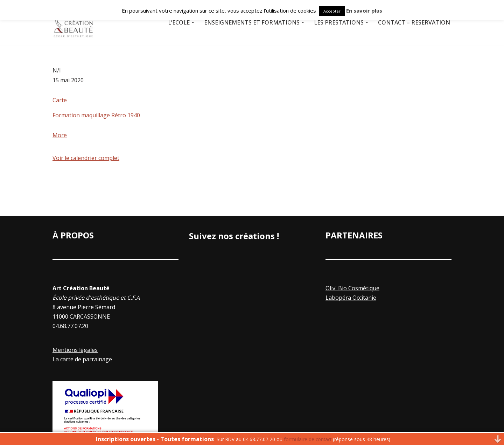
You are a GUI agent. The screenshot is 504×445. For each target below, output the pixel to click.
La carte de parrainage (82, 359)
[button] (193, 22)
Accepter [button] (332, 11)
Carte (60, 100)
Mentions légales (75, 350)
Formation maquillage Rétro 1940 (96, 115)
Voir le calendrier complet (86, 158)
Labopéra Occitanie (351, 298)
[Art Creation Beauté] (73, 22)
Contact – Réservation (414, 22)
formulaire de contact (308, 439)
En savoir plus (364, 11)
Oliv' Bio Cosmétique (352, 288)
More (60, 135)
